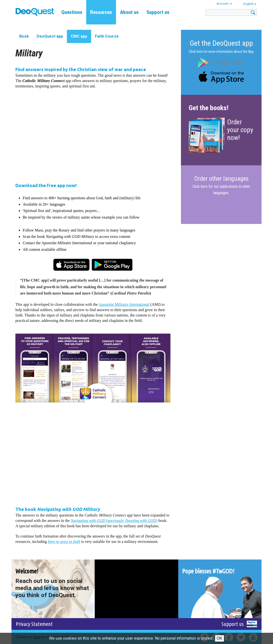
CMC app (79, 36)
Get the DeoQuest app (221, 43)
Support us (158, 12)
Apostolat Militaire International (124, 304)
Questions (72, 12)
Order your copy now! (240, 130)
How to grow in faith (64, 542)
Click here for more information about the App (221, 52)
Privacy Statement (34, 624)
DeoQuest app (50, 36)
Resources (101, 12)
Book (24, 36)
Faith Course (107, 36)
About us (129, 12)
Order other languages (221, 179)
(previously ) (114, 521)
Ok (219, 638)
